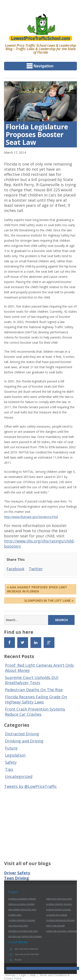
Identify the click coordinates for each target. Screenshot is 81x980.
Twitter (36, 569)
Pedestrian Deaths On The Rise (34, 690)
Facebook (15, 569)
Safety (11, 762)
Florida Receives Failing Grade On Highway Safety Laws (36, 699)
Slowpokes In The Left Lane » (49, 601)
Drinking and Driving (24, 741)
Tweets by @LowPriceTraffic (30, 786)
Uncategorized (19, 776)
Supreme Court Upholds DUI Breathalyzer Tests (32, 680)
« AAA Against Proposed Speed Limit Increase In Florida (37, 589)
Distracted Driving (22, 734)
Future (11, 748)
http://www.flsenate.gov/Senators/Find (31, 517)
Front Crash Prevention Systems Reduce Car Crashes (35, 712)
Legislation (15, 755)
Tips (9, 769)
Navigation (40, 66)
